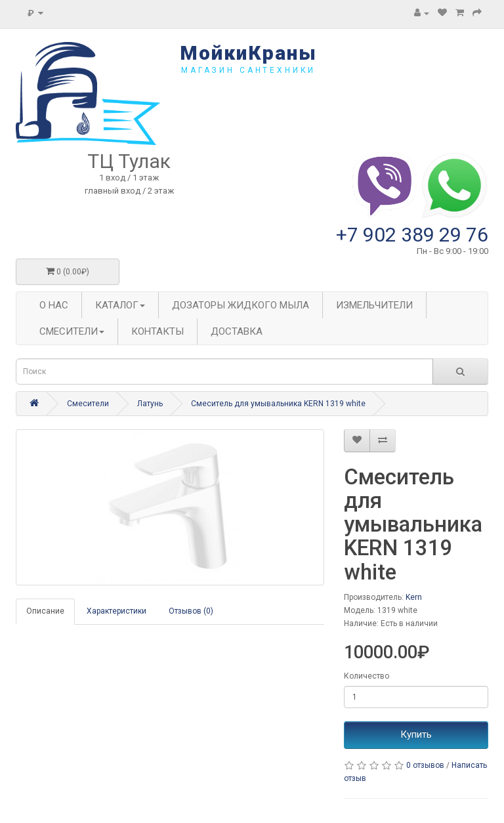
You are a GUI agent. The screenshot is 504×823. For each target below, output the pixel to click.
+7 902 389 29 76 (412, 235)
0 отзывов (425, 765)
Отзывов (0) (191, 611)
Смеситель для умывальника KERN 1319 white (278, 404)
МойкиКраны (248, 53)
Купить (416, 734)
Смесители (88, 404)
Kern (414, 597)
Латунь (150, 404)
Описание (45, 611)
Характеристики (116, 611)
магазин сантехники (248, 70)
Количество (367, 676)
